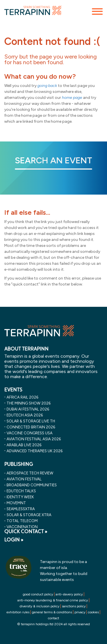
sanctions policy (74, 606)
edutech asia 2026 (25, 415)
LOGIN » (14, 540)
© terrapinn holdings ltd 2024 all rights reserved (53, 624)
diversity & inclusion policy (40, 606)
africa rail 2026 (22, 397)
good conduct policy (38, 594)
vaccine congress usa (30, 433)
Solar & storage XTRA (29, 515)
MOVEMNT (16, 503)
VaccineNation (22, 527)
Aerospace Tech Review (30, 473)
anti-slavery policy (69, 594)
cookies (93, 612)
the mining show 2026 (29, 403)
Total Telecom (22, 521)
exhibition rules (18, 612)
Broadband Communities (32, 485)
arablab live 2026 (24, 445)
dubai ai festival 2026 (28, 409)
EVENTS (13, 390)
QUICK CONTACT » (26, 532)
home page (72, 98)
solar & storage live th (31, 421)
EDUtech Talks (21, 491)
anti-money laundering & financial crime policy (53, 600)
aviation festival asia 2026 (34, 439)
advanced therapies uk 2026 (35, 451)
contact (53, 618)
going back (47, 86)
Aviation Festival (24, 479)
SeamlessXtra (21, 509)
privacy (80, 612)
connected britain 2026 (31, 427)
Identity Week (20, 497)
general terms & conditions (52, 612)
